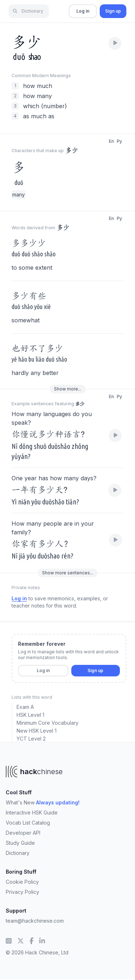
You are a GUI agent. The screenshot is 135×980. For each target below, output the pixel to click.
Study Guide (20, 843)
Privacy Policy (22, 892)
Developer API (23, 833)
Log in (83, 11)
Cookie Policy (22, 882)
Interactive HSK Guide (32, 813)
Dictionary (18, 853)
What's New (43, 802)
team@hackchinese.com (35, 921)
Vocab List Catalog (28, 823)
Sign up (113, 11)
